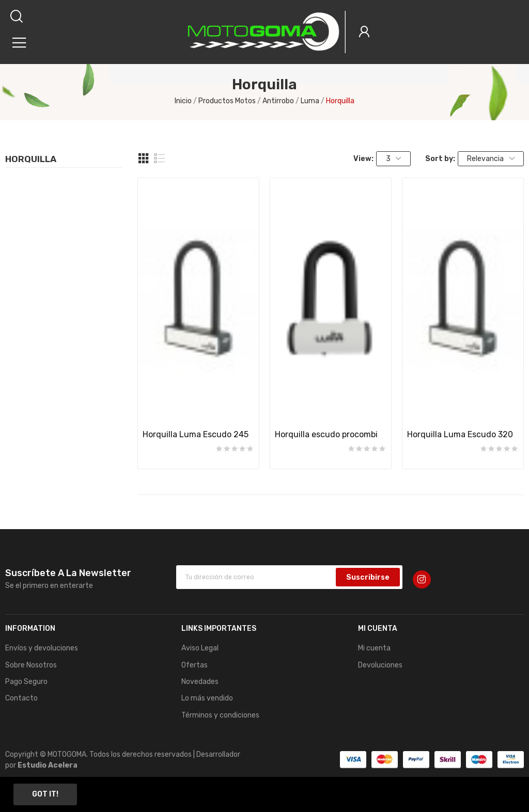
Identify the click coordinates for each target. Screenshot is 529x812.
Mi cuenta (374, 648)
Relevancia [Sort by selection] (491, 159)
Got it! (45, 794)
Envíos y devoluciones (42, 648)
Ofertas (195, 665)
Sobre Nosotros (31, 665)
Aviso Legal (200, 648)
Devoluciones (380, 665)
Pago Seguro (26, 682)
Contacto (21, 698)
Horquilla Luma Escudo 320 (460, 434)
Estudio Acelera (48, 765)
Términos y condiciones (220, 715)
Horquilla (31, 160)
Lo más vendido (207, 698)
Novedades (200, 682)
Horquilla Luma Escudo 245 (196, 434)
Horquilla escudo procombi (326, 434)
